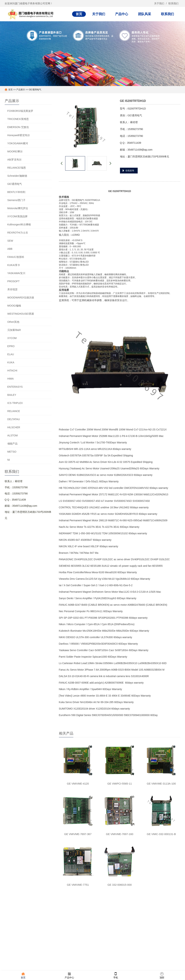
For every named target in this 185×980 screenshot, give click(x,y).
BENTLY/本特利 (16, 192)
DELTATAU (14, 419)
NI (9, 460)
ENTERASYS (15, 387)
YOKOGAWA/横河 (18, 143)
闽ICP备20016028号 (95, 966)
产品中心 (122, 14)
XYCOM (12, 338)
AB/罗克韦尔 (15, 160)
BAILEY (12, 395)
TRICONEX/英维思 (18, 119)
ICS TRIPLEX (15, 403)
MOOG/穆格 (14, 306)
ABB (10, 249)
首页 (79, 14)
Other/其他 (13, 322)
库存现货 (12, 289)
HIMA (11, 379)
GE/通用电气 (35, 90)
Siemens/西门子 (16, 200)
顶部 (162, 975)
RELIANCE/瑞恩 (17, 168)
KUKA (11, 362)
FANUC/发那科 (16, 257)
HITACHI (12, 371)
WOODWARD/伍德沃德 (21, 298)
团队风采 (145, 14)
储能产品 (12, 444)
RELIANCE (14, 411)
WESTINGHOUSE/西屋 (21, 314)
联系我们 (173, 3)
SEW (10, 241)
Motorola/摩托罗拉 (18, 208)
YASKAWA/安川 (16, 273)
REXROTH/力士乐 (18, 233)
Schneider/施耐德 (17, 176)
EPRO (11, 346)
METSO (12, 452)
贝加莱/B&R (14, 330)
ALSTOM (13, 435)
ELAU (11, 354)
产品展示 (21, 90)
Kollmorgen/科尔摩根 (19, 224)
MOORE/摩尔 (15, 151)
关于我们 (159, 3)
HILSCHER (14, 427)
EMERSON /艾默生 (18, 127)
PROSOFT (14, 281)
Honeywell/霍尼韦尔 (19, 135)
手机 (116, 975)
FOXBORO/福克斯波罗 (20, 111)
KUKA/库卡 (14, 265)
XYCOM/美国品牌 (17, 216)
